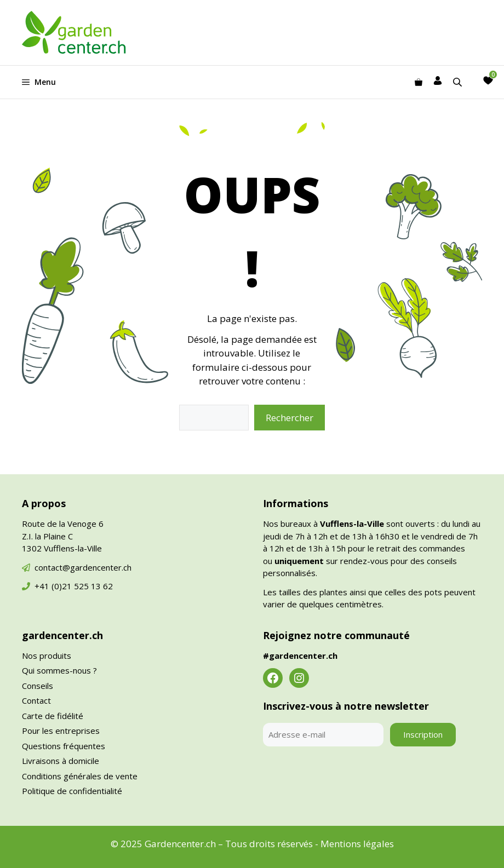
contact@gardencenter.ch (83, 567)
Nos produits (47, 656)
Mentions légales (357, 844)
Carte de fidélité (53, 716)
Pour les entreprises (61, 731)
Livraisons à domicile (61, 761)
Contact (36, 700)
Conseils (38, 686)
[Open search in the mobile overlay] (459, 82)
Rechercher (290, 418)
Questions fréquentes (64, 746)
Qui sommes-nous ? (59, 670)
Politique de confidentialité (72, 791)
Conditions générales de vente (80, 776)
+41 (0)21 (54, 586)
